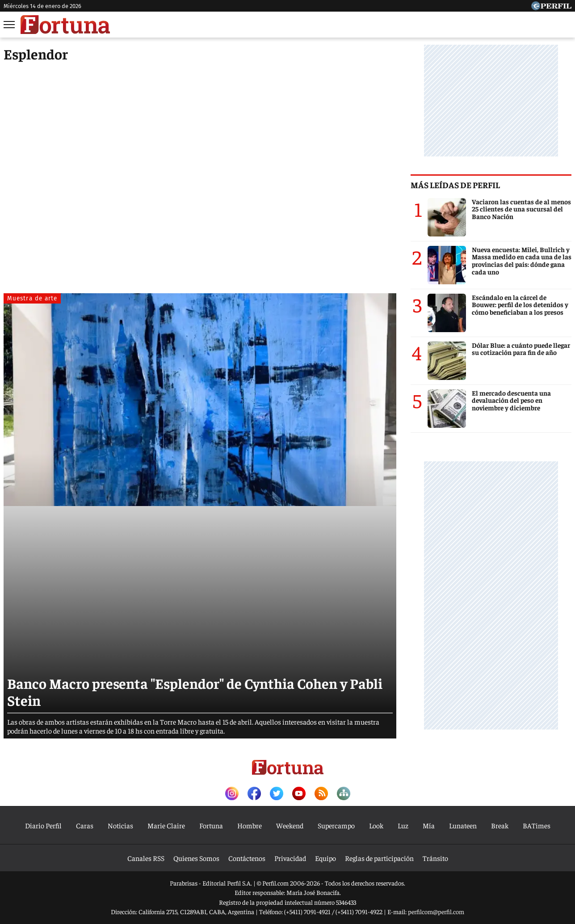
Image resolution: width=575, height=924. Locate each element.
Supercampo (336, 825)
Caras (85, 825)
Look (376, 825)
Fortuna (211, 825)
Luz (403, 825)
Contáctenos (247, 858)
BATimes (537, 825)
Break (500, 825)
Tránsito (435, 858)
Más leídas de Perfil (455, 185)
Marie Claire (166, 825)
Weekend (290, 825)
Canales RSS (146, 858)
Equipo (325, 858)
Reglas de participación (379, 858)
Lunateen (463, 825)
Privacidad (290, 858)
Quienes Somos (196, 858)
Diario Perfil (43, 825)
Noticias (120, 825)
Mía (429, 825)
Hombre (250, 825)
